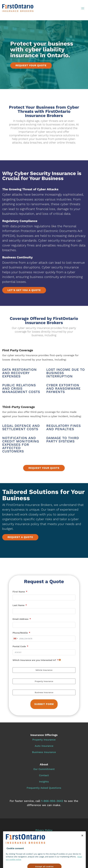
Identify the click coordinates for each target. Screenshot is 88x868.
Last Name (18, 605)
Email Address (21, 619)
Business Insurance (44, 752)
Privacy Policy (44, 830)
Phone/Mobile (20, 633)
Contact (44, 775)
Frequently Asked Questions (44, 788)
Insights (44, 782)
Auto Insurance (44, 746)
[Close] (82, 842)
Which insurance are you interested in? (34, 660)
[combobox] (16, 639)
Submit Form (44, 704)
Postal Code (19, 646)
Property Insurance (44, 740)
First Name (19, 592)
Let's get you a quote (24, 290)
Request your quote (31, 65)
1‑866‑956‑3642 (52, 801)
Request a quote (20, 537)
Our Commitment (44, 769)
